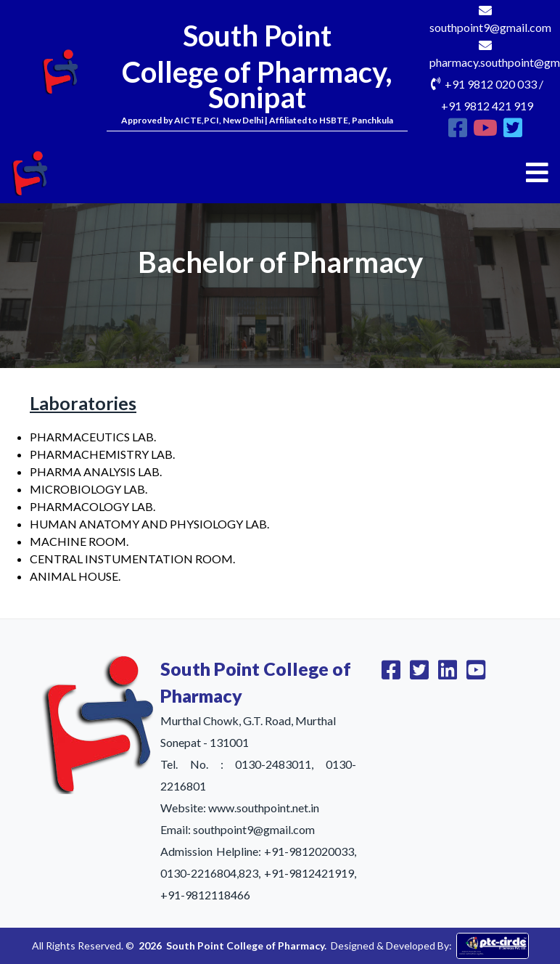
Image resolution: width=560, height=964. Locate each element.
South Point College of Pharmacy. (246, 945)
